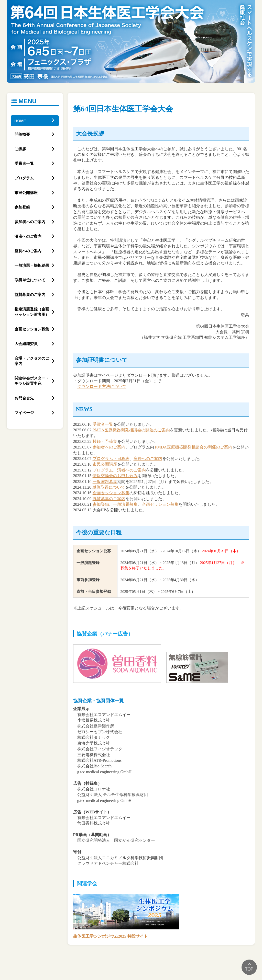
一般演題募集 (105, 482)
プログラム (103, 470)
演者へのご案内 (132, 470)
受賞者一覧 (103, 424)
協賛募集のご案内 (109, 499)
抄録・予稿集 (105, 441)
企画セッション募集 (111, 493)
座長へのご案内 (148, 459)
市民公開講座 (105, 464)
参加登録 (101, 504)
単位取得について (109, 487)
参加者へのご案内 (109, 447)
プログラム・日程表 (111, 459)
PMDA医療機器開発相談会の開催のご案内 (131, 430)
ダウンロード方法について (102, 387)
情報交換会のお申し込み (115, 476)
